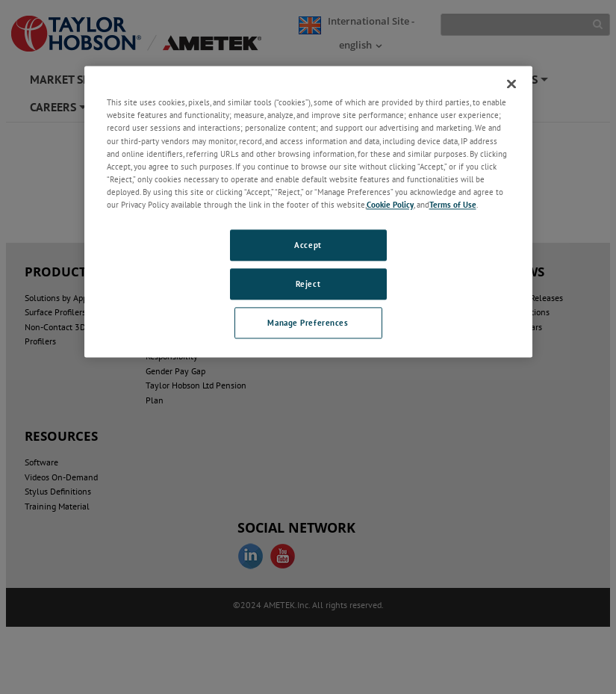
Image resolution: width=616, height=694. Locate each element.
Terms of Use (453, 204)
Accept (308, 245)
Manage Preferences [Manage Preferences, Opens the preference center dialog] (308, 322)
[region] (308, 212)
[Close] (511, 84)
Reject (308, 284)
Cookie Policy (390, 204)
